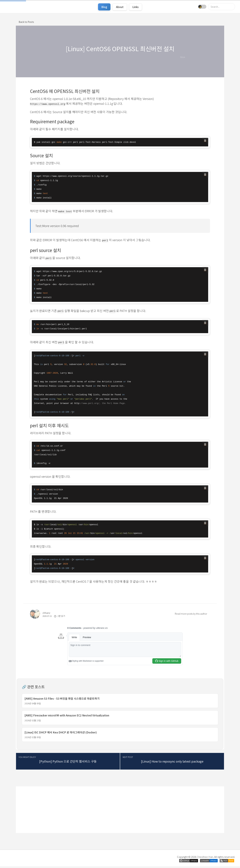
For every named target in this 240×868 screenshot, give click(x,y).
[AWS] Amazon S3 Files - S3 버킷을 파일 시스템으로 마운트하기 (62, 699)
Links (135, 7)
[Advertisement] (120, 811)
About (120, 7)
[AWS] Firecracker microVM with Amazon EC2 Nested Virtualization (67, 716)
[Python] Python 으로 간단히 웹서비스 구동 (68, 763)
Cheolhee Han (205, 858)
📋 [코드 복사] (205, 141)
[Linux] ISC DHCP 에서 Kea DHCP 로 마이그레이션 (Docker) (61, 734)
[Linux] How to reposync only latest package (172, 763)
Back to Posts (26, 22)
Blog (104, 7)
